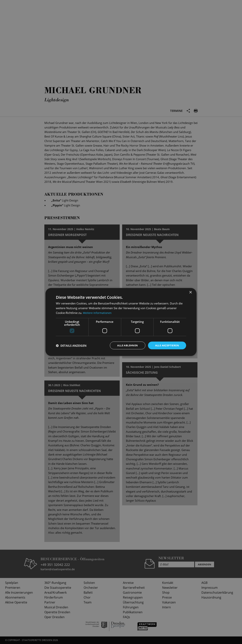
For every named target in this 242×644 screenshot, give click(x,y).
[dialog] (121, 322)
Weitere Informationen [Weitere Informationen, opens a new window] (98, 312)
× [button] (190, 292)
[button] (71, 345)
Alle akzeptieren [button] (166, 345)
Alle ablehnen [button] (124, 345)
